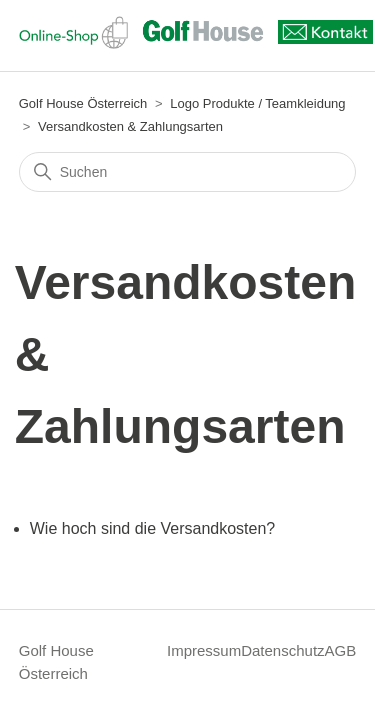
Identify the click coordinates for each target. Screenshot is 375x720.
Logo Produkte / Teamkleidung (257, 103)
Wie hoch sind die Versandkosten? (152, 528)
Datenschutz (282, 650)
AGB (341, 650)
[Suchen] (188, 172)
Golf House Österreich (83, 103)
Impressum (204, 650)
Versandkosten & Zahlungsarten (130, 126)
